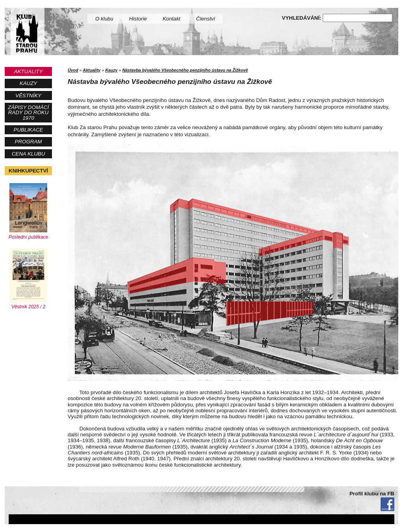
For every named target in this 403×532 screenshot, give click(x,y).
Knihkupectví (28, 171)
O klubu (104, 19)
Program (29, 142)
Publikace (29, 130)
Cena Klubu (29, 154)
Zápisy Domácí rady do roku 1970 (28, 113)
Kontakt (171, 19)
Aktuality (29, 71)
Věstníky (28, 95)
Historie (138, 19)
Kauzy (28, 83)
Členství (205, 19)
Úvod (73, 70)
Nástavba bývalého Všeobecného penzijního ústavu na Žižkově (185, 70)
